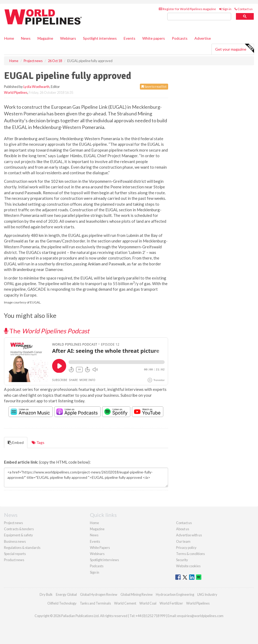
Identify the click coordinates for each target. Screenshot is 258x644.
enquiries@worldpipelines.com (200, 616)
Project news (13, 523)
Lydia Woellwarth (36, 87)
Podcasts (180, 38)
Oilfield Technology (62, 603)
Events (130, 38)
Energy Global (66, 594)
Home (9, 38)
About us (183, 529)
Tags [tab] (38, 442)
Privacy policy (186, 548)
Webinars (68, 38)
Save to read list (154, 86)
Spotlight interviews (100, 38)
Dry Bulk (46, 594)
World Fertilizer (171, 603)
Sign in (225, 9)
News (94, 535)
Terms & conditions (190, 554)
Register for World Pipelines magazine (187, 9)
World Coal (148, 603)
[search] (199, 17)
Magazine (45, 38)
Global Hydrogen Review (99, 594)
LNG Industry (207, 594)
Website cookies (188, 566)
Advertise (203, 38)
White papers (154, 38)
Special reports (15, 554)
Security (182, 560)
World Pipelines (16, 92)
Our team (183, 541)
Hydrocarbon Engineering (175, 594)
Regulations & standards (22, 548)
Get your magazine (234, 48)
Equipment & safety (18, 535)
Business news (15, 541)
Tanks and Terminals (95, 603)
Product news (14, 560)
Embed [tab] (16, 442)
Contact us (244, 9)
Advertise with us (189, 535)
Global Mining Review (137, 594)
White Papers (100, 548)
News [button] (26, 38)
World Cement (125, 603)
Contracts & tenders (19, 529)
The (47, 331)
